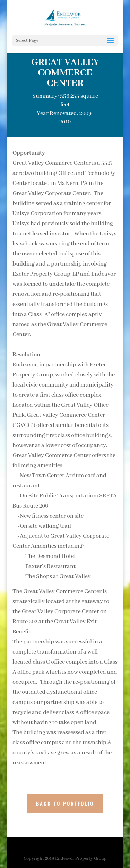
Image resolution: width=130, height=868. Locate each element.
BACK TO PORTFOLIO (65, 803)
